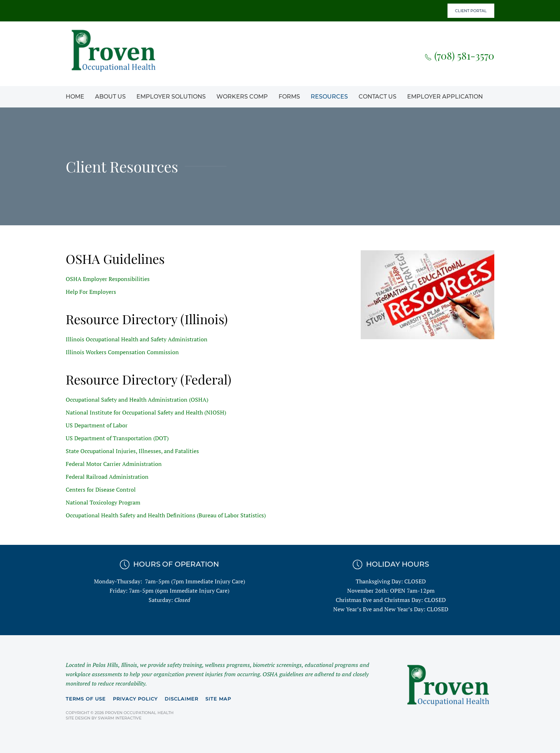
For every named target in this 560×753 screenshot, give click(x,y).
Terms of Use (86, 699)
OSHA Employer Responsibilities (108, 279)
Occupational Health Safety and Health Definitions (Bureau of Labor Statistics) (166, 515)
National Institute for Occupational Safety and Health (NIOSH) (146, 412)
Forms (289, 97)
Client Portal (471, 11)
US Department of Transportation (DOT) (117, 438)
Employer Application (445, 97)
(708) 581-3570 (459, 56)
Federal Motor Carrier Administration (114, 464)
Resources (329, 97)
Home (75, 97)
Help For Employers (91, 292)
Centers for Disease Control (101, 490)
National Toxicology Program (103, 502)
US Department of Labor (97, 425)
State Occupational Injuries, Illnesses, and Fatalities (132, 451)
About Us (110, 97)
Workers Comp (242, 97)
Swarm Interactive (120, 718)
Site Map (218, 699)
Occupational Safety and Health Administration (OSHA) (137, 400)
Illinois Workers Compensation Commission (122, 352)
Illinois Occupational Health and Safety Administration (137, 339)
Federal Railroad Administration (107, 477)
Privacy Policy (135, 699)
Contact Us (377, 97)
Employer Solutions (171, 97)
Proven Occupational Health (139, 713)
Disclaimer (181, 699)
